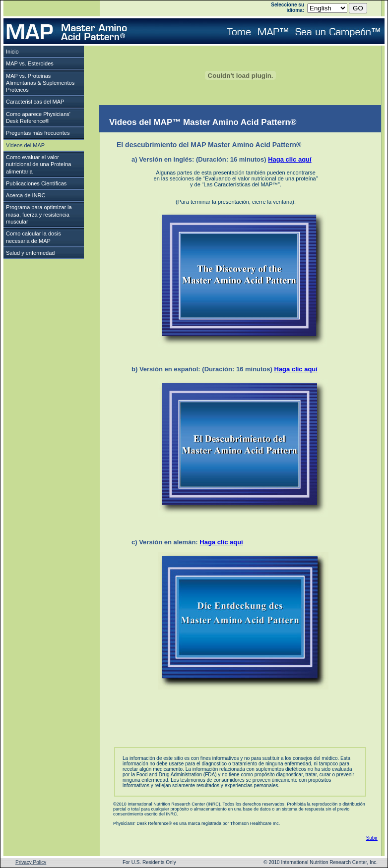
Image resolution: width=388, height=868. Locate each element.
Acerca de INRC (26, 195)
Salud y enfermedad (30, 253)
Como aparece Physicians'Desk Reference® (38, 117)
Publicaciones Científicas (36, 183)
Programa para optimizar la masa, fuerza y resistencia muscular (39, 214)
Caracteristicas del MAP (35, 102)
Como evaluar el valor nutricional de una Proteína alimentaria (38, 164)
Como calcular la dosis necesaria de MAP (33, 237)
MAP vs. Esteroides (30, 63)
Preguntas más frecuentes (38, 133)
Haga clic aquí (290, 159)
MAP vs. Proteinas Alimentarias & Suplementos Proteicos (40, 83)
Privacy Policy (31, 862)
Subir (372, 838)
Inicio (12, 52)
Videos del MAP (25, 145)
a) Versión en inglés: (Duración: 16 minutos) (222, 159)
